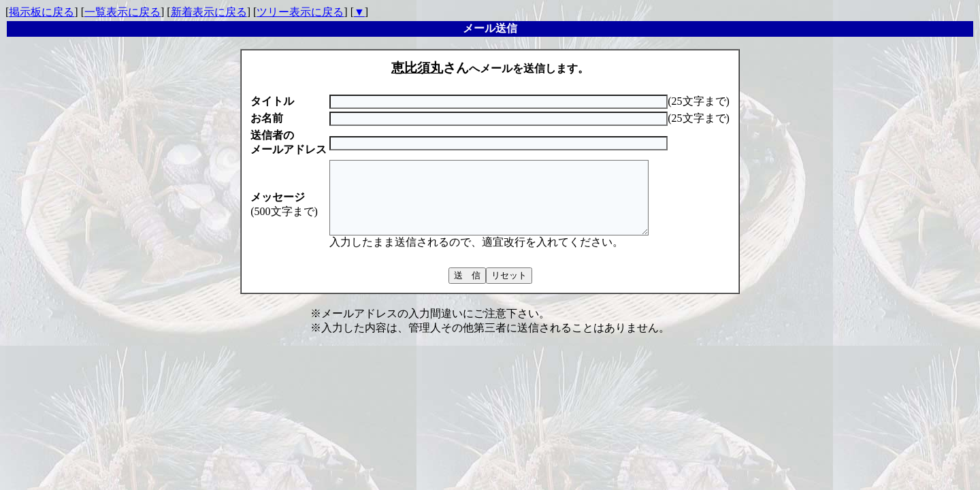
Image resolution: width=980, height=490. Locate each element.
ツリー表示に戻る (300, 12)
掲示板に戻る (42, 12)
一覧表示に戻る (122, 12)
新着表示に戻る (209, 12)
